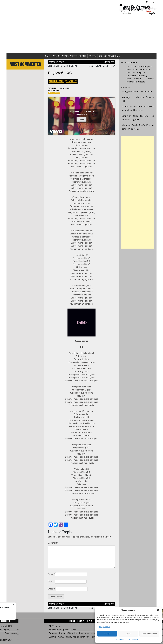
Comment (53, 543)
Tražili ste (71, 81)
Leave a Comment (54, 93)
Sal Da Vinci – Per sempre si (139, 66)
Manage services (104, 627)
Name (51, 574)
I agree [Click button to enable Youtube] (82, 119)
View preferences (149, 634)
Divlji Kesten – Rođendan (138, 70)
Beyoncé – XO (60, 73)
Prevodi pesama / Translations (69, 56)
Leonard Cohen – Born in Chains (63, 66)
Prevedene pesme (57, 81)
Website (52, 589)
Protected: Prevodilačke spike (63, 633)
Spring (67, 88)
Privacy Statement (133, 639)
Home (47, 56)
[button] (158, 610)
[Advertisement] (81, 34)
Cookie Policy (121, 639)
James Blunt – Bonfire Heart (102, 66)
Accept (107, 634)
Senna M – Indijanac (136, 73)
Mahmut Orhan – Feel (141, 91)
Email (51, 581)
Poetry (93, 56)
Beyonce (56, 90)
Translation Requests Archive (63, 630)
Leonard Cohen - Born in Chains (31, 607)
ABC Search (54, 626)
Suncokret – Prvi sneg (136, 76)
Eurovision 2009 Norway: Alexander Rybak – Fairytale (74, 637)
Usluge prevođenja (110, 56)
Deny (128, 634)
